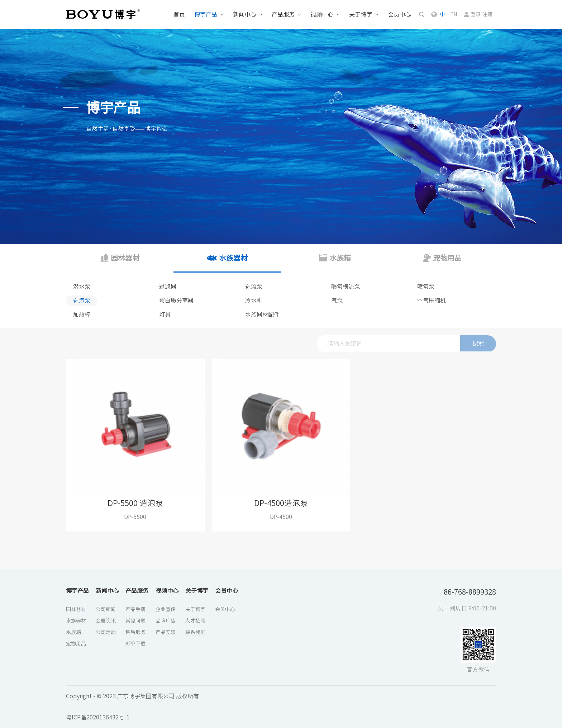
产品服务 (283, 14)
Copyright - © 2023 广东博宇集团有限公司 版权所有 (132, 696)
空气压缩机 (432, 301)
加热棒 (82, 315)
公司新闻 (106, 609)
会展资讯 (106, 621)
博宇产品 (206, 14)
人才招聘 (195, 621)
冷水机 (254, 301)
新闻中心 (244, 14)
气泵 (337, 301)
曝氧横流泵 (346, 287)
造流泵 (254, 287)
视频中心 (322, 14)
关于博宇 (361, 14)
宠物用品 (76, 644)
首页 (179, 14)
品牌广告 (166, 621)
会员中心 (399, 14)
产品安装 (166, 632)
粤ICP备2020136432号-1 (98, 717)
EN (454, 14)
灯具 (165, 315)
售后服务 (135, 632)
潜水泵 (82, 287)
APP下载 (135, 644)
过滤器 (168, 287)
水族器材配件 (262, 315)
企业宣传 (166, 609)
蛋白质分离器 (176, 301)
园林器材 (76, 609)
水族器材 (76, 621)
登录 (476, 14)
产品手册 (135, 609)
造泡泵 (82, 301)
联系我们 (195, 632)
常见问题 (135, 621)
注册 (487, 14)
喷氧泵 (426, 287)
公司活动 (106, 632)
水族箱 (73, 632)
